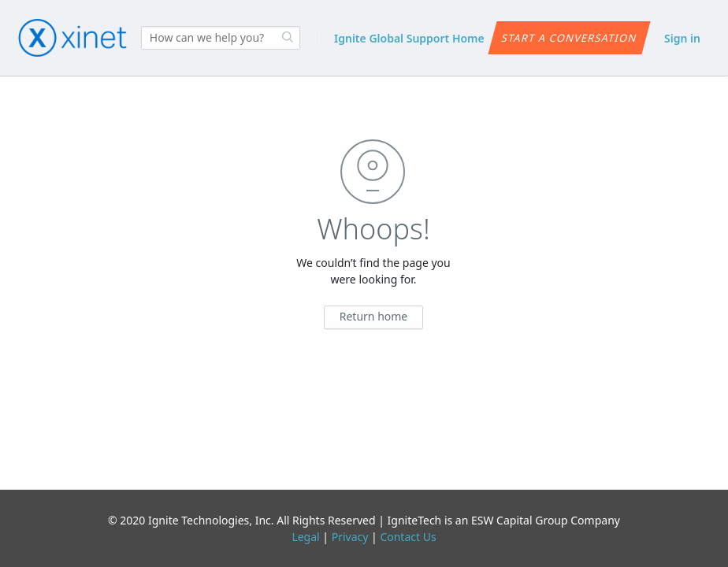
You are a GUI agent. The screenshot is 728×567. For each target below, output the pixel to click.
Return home (374, 316)
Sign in (682, 38)
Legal (305, 537)
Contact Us (408, 537)
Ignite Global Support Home (409, 38)
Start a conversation (570, 38)
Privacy (350, 537)
